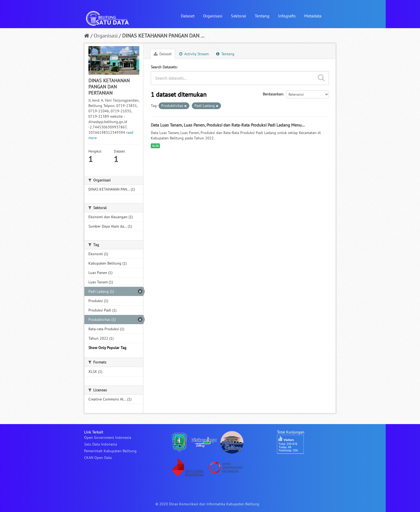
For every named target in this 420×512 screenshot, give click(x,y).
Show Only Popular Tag (107, 348)
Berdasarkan (273, 94)
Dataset (188, 16)
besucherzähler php (293, 463)
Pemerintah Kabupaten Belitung (110, 451)
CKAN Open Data (98, 458)
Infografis (287, 16)
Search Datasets (164, 67)
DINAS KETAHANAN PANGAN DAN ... (163, 36)
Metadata (313, 16)
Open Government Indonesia (108, 437)
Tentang (262, 16)
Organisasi (213, 16)
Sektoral (239, 16)
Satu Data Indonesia (101, 444)
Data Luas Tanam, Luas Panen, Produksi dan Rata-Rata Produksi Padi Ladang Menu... (228, 125)
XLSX (155, 146)
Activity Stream (194, 54)
